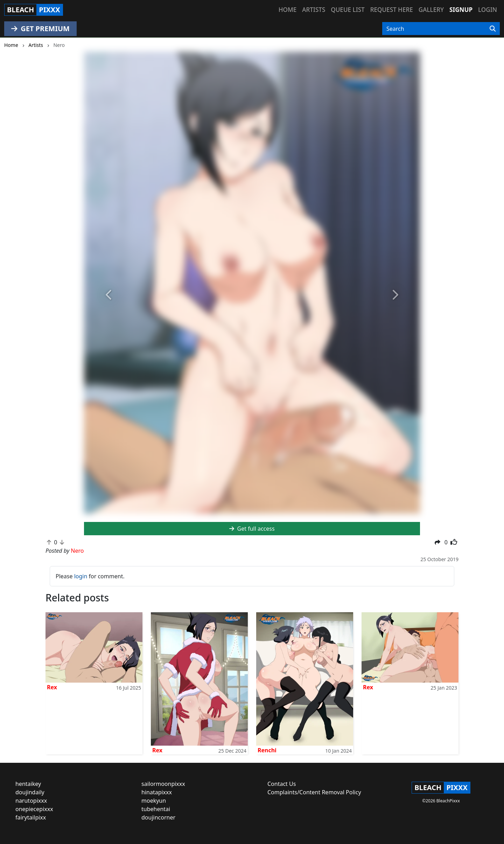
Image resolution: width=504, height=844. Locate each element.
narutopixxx (31, 801)
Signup (461, 10)
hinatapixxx (157, 792)
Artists (314, 10)
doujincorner (158, 817)
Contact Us (282, 784)
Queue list (348, 10)
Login (488, 10)
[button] (109, 295)
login (81, 576)
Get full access (252, 529)
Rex (52, 687)
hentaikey (28, 784)
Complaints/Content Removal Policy (314, 792)
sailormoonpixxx (163, 784)
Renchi (267, 750)
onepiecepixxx (34, 809)
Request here (392, 10)
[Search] (493, 29)
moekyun (154, 801)
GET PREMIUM (40, 29)
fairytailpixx (31, 817)
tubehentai (156, 809)
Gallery (431, 10)
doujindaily (30, 792)
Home (288, 10)
